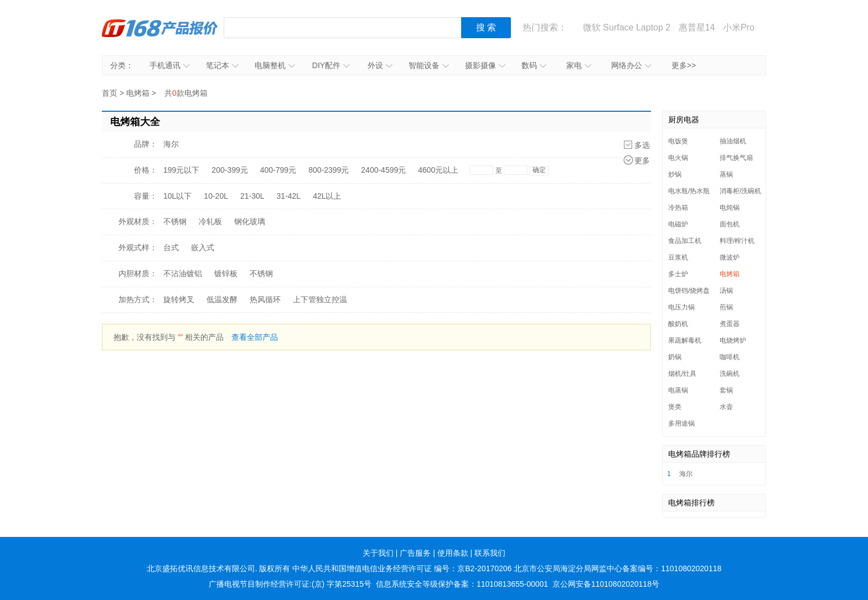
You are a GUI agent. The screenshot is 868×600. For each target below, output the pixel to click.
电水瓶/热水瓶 (689, 191)
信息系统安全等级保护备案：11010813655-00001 (462, 584)
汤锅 (726, 291)
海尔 (171, 144)
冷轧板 (210, 221)
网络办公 (631, 65)
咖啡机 (730, 357)
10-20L (216, 196)
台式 (171, 247)
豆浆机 (678, 257)
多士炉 (678, 274)
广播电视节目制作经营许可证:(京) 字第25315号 (290, 584)
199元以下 (181, 170)
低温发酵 (222, 299)
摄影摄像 (485, 65)
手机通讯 (170, 65)
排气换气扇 (736, 158)
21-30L (252, 196)
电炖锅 (730, 208)
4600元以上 (438, 170)
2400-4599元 (383, 170)
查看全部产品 (255, 337)
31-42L (289, 196)
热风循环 (265, 299)
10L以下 (177, 196)
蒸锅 (726, 174)
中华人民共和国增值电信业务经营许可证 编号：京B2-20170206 (402, 568)
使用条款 (453, 553)
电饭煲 (678, 141)
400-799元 (278, 170)
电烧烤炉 (733, 340)
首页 (110, 93)
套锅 (726, 390)
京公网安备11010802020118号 (606, 584)
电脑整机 (275, 65)
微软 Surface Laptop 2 (627, 27)
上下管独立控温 (320, 299)
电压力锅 (681, 307)
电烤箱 (138, 93)
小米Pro (739, 27)
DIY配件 (331, 65)
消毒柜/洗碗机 (740, 191)
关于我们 (378, 553)
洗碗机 (730, 374)
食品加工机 (685, 241)
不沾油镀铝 (183, 273)
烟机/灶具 (682, 374)
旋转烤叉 (179, 299)
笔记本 (222, 65)
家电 (579, 65)
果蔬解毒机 (685, 340)
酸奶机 (678, 324)
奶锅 (675, 357)
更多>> (684, 65)
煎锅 (726, 307)
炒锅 (675, 174)
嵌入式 (203, 247)
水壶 (726, 407)
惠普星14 (697, 27)
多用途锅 (681, 423)
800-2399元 (329, 170)
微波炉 (730, 257)
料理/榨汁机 (737, 241)
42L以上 (327, 196)
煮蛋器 (730, 324)
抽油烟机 (733, 141)
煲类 (675, 407)
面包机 (730, 224)
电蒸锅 (678, 390)
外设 (380, 65)
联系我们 (490, 553)
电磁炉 (678, 224)
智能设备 (429, 65)
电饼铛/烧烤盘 (689, 291)
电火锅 (678, 158)
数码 (534, 65)
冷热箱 (678, 208)
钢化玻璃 (250, 221)
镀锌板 (226, 273)
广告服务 (415, 553)
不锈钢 (175, 221)
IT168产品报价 (160, 28)
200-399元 (229, 170)
